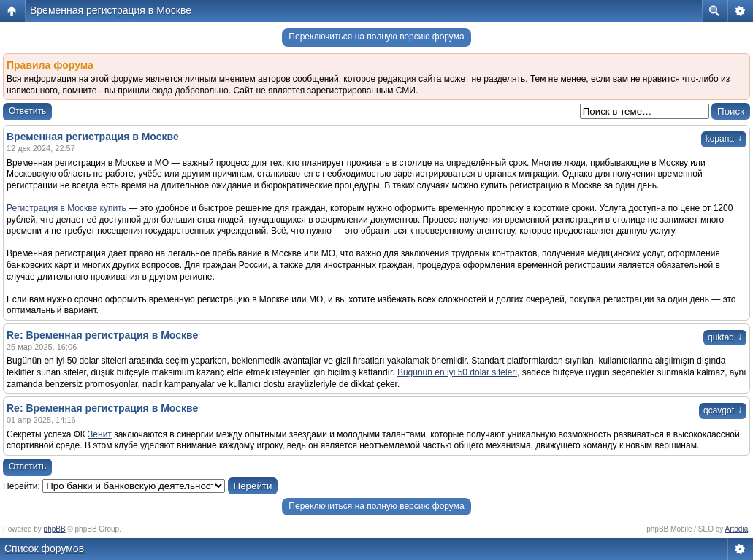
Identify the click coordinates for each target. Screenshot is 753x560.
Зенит (100, 434)
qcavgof (723, 410)
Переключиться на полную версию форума (376, 37)
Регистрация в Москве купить (66, 208)
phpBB (55, 529)
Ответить (27, 111)
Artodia (737, 529)
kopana (724, 139)
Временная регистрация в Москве (111, 10)
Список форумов (44, 548)
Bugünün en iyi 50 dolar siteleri (457, 372)
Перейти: (22, 486)
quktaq (725, 337)
